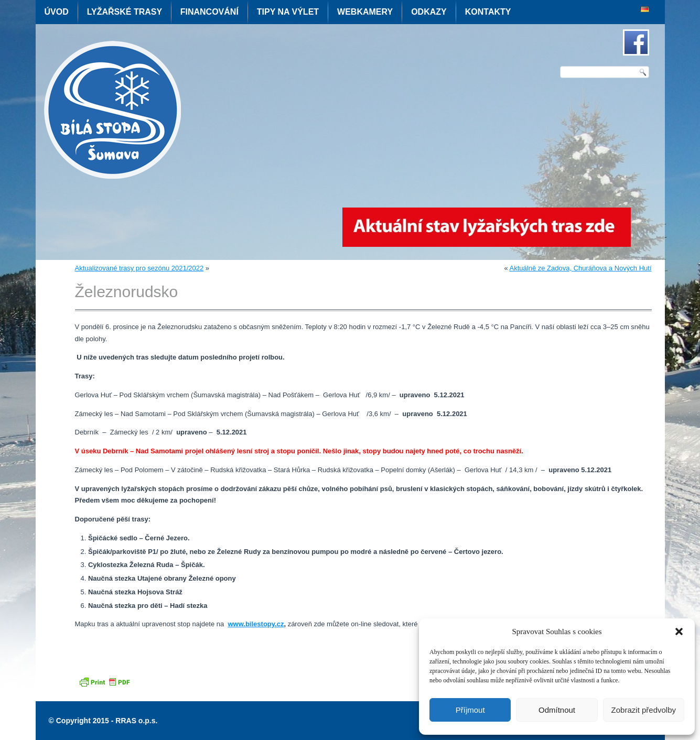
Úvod (57, 12)
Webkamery (365, 12)
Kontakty (488, 12)
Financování (209, 12)
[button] (679, 632)
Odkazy (429, 12)
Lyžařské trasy (125, 12)
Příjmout (470, 710)
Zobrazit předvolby (644, 710)
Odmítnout (557, 710)
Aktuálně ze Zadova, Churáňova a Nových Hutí (581, 268)
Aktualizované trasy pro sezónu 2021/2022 (139, 268)
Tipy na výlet (288, 12)
